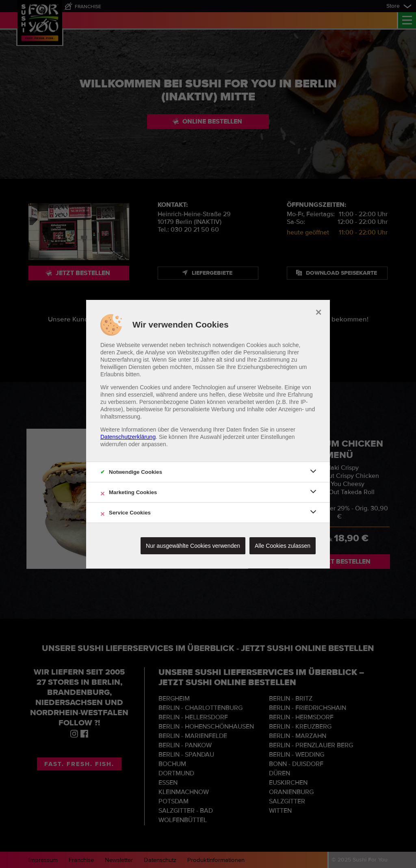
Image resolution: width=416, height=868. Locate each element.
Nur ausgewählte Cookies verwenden (193, 546)
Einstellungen (278, 437)
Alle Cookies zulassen (283, 546)
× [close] (318, 311)
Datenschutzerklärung (128, 437)
